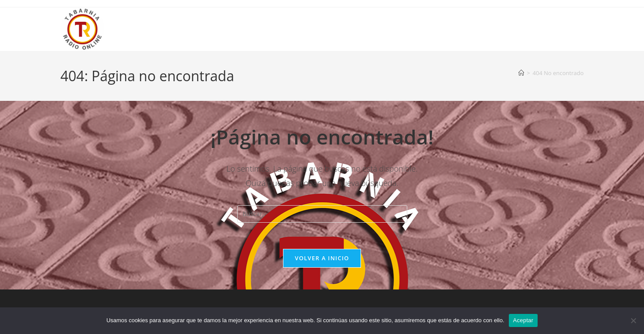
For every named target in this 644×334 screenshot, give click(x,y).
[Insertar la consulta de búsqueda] (322, 214)
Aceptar (523, 320)
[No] (633, 320)
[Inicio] (521, 73)
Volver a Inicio (322, 258)
